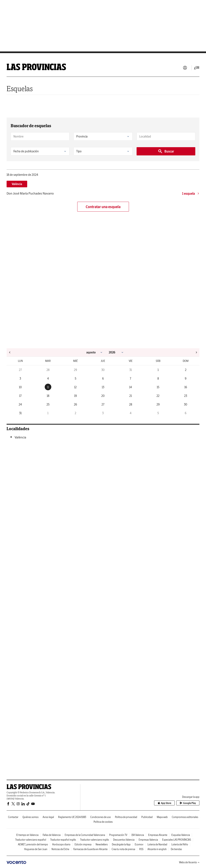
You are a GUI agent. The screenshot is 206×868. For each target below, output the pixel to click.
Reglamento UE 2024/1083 (72, 817)
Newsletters (102, 844)
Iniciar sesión (185, 68)
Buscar (166, 151)
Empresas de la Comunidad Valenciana (85, 835)
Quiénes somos (30, 817)
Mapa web (162, 817)
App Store (164, 803)
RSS (141, 849)
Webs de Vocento (189, 862)
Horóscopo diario (61, 844)
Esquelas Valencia (181, 835)
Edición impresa (83, 844)
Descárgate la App (121, 844)
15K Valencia (138, 835)
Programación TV (118, 835)
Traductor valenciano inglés (95, 840)
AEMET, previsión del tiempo (33, 844)
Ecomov (139, 844)
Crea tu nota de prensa (123, 849)
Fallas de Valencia (52, 835)
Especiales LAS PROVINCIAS (177, 840)
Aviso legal (48, 817)
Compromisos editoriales (185, 817)
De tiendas (176, 849)
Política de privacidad (126, 817)
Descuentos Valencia (124, 840)
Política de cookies (103, 822)
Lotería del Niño (180, 844)
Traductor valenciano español (31, 840)
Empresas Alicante (158, 835)
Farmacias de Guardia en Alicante (90, 849)
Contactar (13, 817)
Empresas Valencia (148, 840)
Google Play (188, 803)
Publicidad (147, 817)
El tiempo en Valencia (27, 835)
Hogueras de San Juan (36, 849)
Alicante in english (157, 849)
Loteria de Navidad (157, 844)
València (17, 184)
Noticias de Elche (60, 849)
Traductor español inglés (63, 840)
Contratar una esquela (103, 207)
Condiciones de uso (101, 817)
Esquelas (20, 89)
